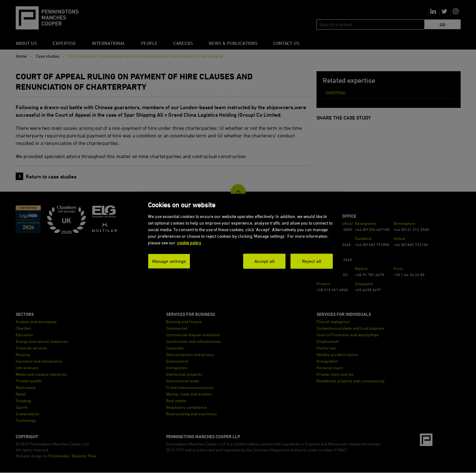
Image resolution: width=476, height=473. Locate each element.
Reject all (312, 261)
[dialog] (240, 237)
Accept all (264, 261)
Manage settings (169, 261)
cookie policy (189, 243)
